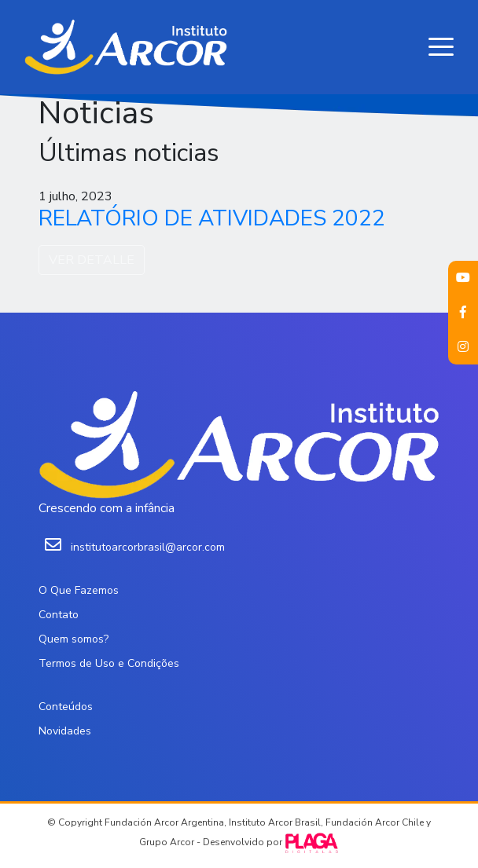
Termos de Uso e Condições (109, 663)
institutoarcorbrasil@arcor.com (148, 547)
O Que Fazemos (79, 590)
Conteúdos (66, 707)
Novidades (65, 731)
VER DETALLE (92, 260)
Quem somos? (74, 639)
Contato (59, 615)
